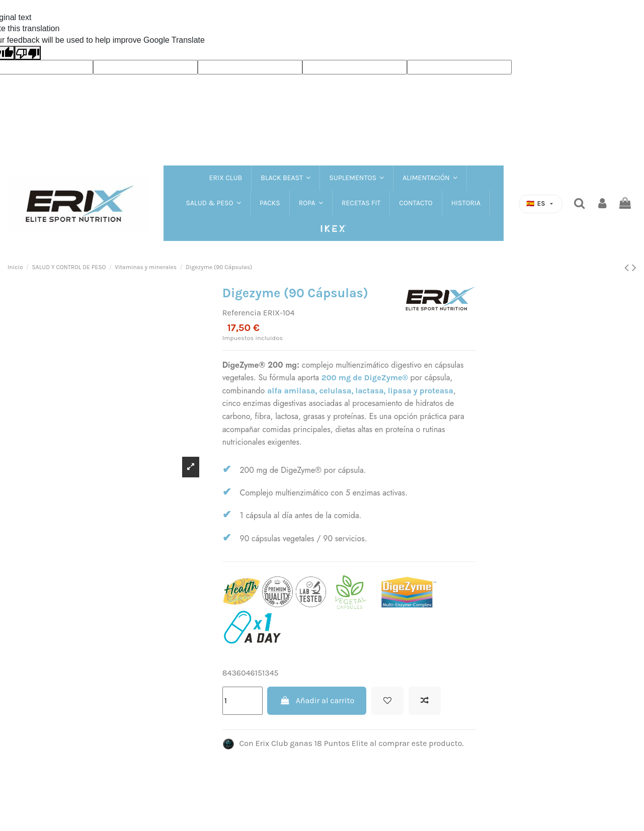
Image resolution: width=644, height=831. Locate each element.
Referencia (242, 313)
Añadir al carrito (317, 700)
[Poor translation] (28, 53)
